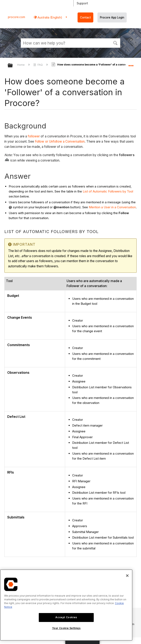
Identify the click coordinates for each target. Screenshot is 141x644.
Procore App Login (112, 17)
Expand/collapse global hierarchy (13, 66)
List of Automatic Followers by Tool (108, 191)
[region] (66, 605)
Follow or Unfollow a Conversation (60, 141)
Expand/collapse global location (131, 64)
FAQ (38, 65)
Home (21, 65)
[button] (115, 43)
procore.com (16, 17)
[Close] (127, 576)
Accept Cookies (66, 617)
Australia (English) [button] (49, 17)
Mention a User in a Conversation (112, 207)
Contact (85, 17)
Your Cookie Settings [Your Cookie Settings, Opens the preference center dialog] (66, 628)
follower (34, 136)
